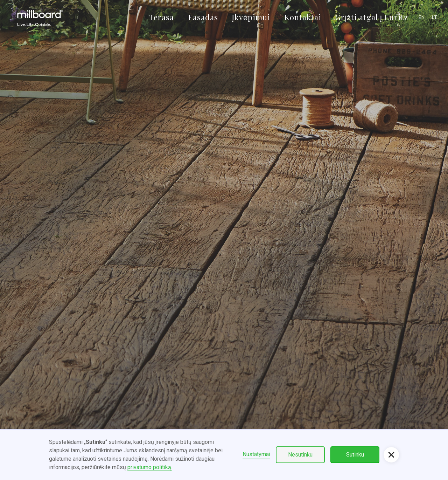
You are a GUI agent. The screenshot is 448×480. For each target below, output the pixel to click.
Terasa (161, 17)
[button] (391, 455)
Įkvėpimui (251, 17)
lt (435, 17)
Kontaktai (303, 17)
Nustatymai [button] (256, 454)
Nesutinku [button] (300, 455)
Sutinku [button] (355, 455)
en (422, 17)
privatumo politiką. (150, 467)
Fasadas (203, 17)
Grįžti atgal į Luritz (372, 17)
